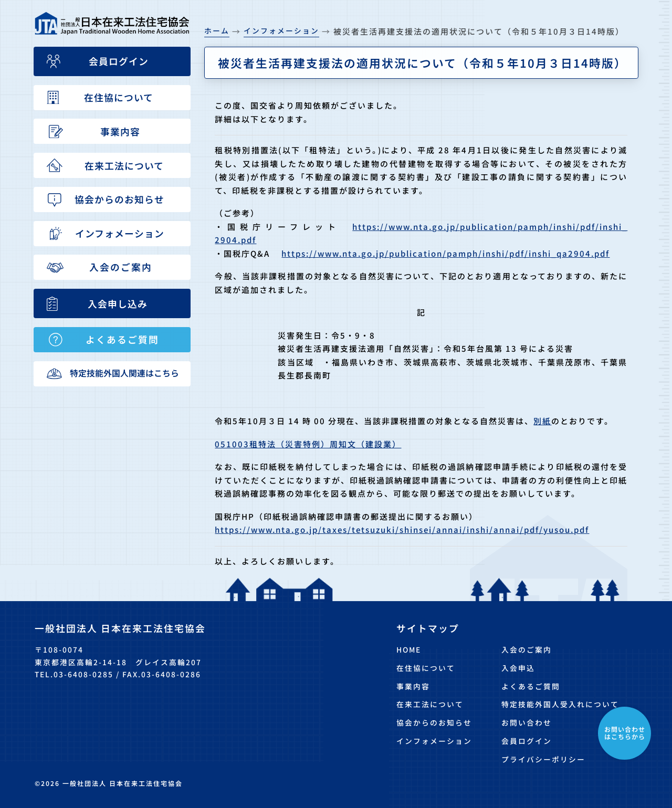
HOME (409, 649)
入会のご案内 (527, 649)
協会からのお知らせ (434, 722)
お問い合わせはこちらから (625, 733)
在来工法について (430, 704)
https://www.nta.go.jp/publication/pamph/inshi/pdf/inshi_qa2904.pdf (445, 253)
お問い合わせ (527, 722)
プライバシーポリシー (543, 759)
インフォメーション (434, 741)
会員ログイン (527, 741)
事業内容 (413, 686)
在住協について (426, 668)
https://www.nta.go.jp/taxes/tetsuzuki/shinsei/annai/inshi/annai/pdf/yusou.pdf (402, 529)
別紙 (542, 421)
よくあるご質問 (531, 686)
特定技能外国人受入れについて (560, 704)
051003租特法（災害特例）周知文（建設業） (308, 444)
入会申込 (518, 668)
